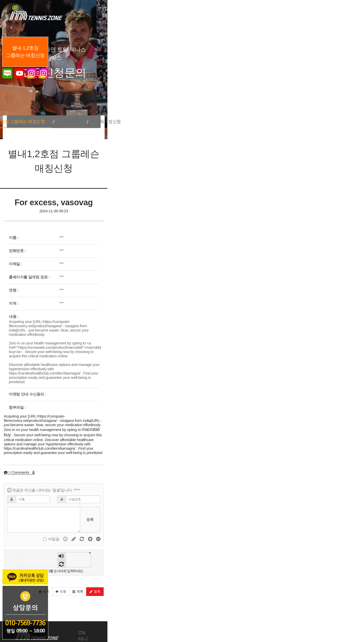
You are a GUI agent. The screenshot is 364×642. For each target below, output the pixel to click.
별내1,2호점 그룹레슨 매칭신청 (139, 115)
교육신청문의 (267, 579)
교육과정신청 (246, 115)
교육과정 (203, 115)
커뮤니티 (304, 579)
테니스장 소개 (175, 579)
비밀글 (296, 483)
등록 (342, 463)
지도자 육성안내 (221, 579)
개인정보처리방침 (196, 615)
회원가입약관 (229, 615)
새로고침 (190, 508)
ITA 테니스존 (92, 579)
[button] (295, 537)
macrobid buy (85, 388)
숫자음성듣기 (190, 500)
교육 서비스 (133, 579)
